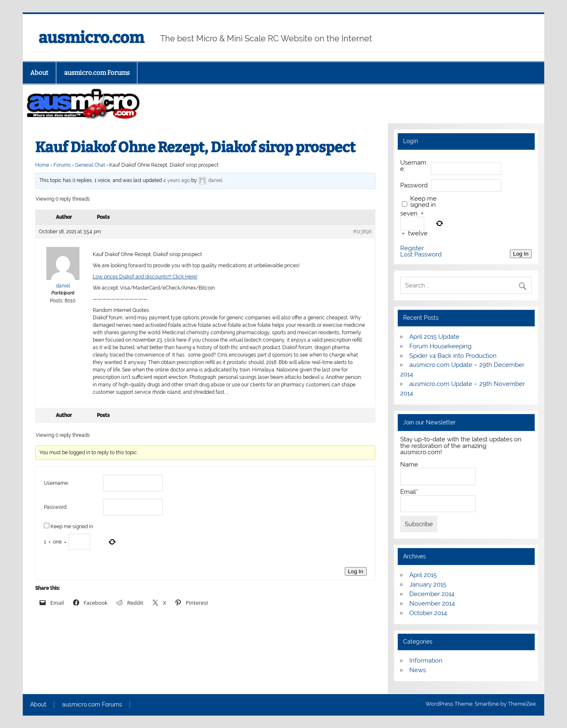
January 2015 (428, 584)
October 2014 (428, 613)
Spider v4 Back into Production (453, 356)
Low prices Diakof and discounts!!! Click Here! (145, 277)
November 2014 (432, 603)
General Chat (90, 165)
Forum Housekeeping (440, 346)
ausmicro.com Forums (97, 73)
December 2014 (432, 594)
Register (412, 248)
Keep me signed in (72, 527)
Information (426, 661)
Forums (62, 165)
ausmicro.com (91, 38)
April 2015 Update (434, 337)
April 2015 (423, 575)
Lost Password (421, 255)
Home (42, 165)
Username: (56, 483)
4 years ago (177, 181)
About (39, 73)
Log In (356, 571)
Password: (55, 507)
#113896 (362, 232)
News (418, 670)
